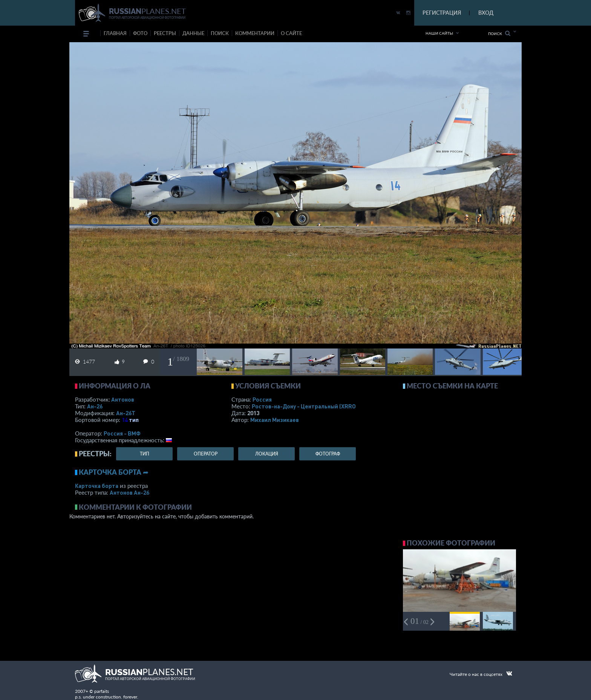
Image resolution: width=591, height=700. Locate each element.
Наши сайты (439, 33)
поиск (220, 33)
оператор (206, 454)
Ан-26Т (126, 413)
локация (267, 454)
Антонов (123, 399)
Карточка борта (97, 486)
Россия (262, 399)
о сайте (291, 33)
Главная (115, 33)
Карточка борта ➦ (114, 472)
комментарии (255, 33)
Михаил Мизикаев (275, 420)
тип (134, 420)
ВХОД (486, 13)
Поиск (499, 33)
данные (193, 33)
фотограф (328, 454)
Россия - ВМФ (122, 433)
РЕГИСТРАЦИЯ (442, 13)
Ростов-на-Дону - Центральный (305, 406)
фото (140, 33)
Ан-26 (95, 406)
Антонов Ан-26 (129, 492)
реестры (165, 33)
